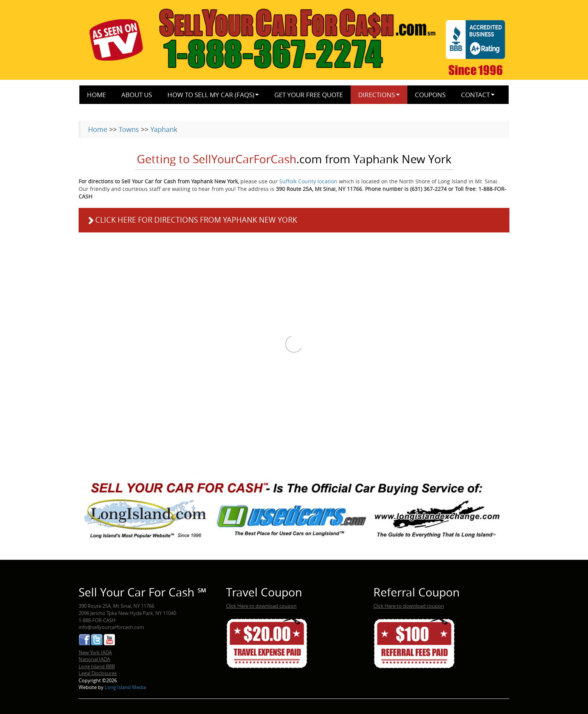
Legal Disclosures (98, 673)
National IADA (94, 659)
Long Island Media (125, 687)
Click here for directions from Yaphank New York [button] (191, 220)
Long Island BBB (97, 666)
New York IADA (95, 652)
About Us (137, 95)
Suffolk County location (308, 181)
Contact (475, 95)
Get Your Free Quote (309, 95)
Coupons (430, 95)
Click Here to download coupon (261, 606)
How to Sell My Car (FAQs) (211, 95)
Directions (377, 95)
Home (96, 95)
